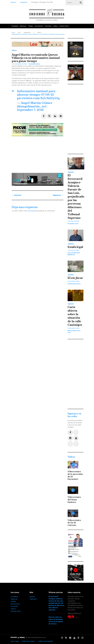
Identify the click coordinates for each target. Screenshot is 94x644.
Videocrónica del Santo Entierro (74, 500)
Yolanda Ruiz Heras (74, 284)
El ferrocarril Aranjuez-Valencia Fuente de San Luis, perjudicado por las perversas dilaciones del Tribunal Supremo (76, 197)
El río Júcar (75, 278)
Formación (48, 26)
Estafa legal (75, 247)
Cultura (55, 26)
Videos (39, 32)
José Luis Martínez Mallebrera (74, 254)
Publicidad (24, 2)
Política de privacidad (46, 641)
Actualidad (15, 26)
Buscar (81, 3)
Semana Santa (64, 26)
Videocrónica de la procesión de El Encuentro (75, 475)
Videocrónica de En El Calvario (74, 523)
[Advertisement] (38, 154)
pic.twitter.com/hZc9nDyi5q (38, 98)
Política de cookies (28, 641)
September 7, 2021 (30, 110)
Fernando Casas (73, 224)
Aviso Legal (15, 641)
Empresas (23, 26)
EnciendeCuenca (34, 64)
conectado (31, 211)
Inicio (13, 32)
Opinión (13, 2)
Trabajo (30, 26)
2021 (19, 32)
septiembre (27, 32)
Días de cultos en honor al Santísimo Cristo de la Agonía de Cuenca (56, 620)
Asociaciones (39, 26)
